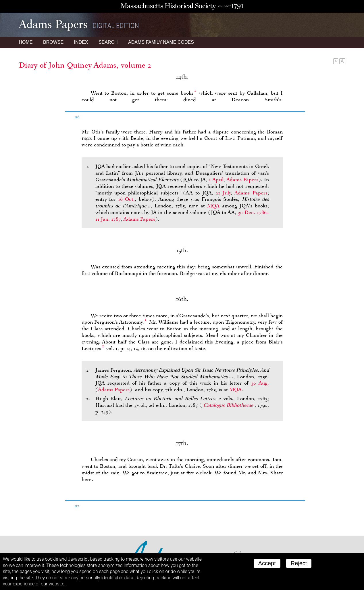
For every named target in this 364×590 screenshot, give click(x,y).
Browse (53, 42)
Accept (267, 563)
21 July (223, 193)
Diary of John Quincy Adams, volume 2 (85, 65)
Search (108, 42)
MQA (213, 206)
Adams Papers (242, 180)
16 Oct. (127, 199)
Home (26, 42)
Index (81, 42)
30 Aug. (260, 383)
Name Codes (161, 42)
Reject (299, 563)
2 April (216, 180)
